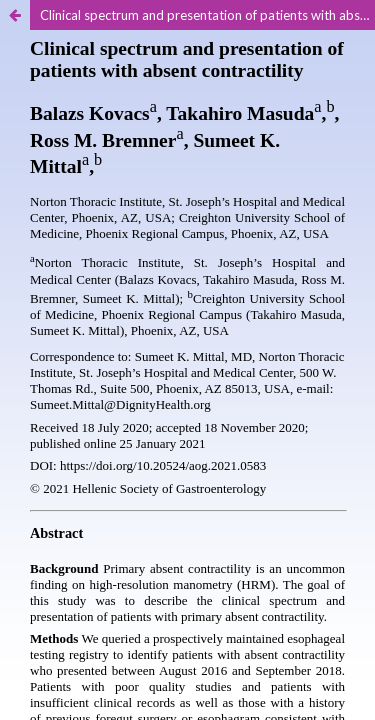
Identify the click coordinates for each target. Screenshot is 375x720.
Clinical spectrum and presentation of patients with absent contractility (207, 15)
